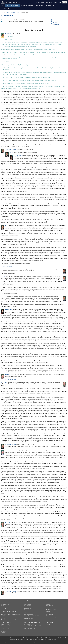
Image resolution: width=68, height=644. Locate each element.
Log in (60, 3)
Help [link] (34, 642)
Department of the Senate (29, 624)
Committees (49, 624)
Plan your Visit (49, 616)
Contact (47, 3)
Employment (4, 630)
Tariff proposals (27, 617)
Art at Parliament (50, 614)
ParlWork (56, 3)
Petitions (48, 604)
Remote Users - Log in (6, 626)
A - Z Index (4, 631)
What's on (48, 612)
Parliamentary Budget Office (29, 628)
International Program (28, 610)
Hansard (19, 13)
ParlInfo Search (5, 627)
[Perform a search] (66, 3)
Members (3, 618)
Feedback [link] (30, 642)
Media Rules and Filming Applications (54, 617)
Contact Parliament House (52, 607)
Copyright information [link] (16, 642)
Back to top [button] (64, 642)
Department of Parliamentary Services (31, 627)
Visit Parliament (6, 8)
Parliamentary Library (28, 608)
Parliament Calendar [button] (40, 3)
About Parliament (50, 6)
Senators (3, 607)
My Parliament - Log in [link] (6, 624)
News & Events (39, 6)
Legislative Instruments (28, 618)
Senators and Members (27, 6)
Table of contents (7, 16)
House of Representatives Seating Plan (9, 620)
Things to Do (49, 613)
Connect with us (50, 606)
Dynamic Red (4, 606)
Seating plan (3, 608)
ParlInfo (51, 3)
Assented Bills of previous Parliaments (31, 616)
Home (3, 6)
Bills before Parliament (28, 614)
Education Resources (28, 607)
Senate (2, 603)
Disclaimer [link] (24, 642)
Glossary (3, 633)
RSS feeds (4, 634)
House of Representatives (6, 613)
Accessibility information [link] (6, 642)
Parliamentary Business (12, 6)
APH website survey (5, 628)
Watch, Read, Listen (28, 604)
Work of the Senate (5, 604)
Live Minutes (3, 617)
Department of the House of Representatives (33, 626)
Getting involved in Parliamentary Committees (55, 603)
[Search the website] (64, 3)
